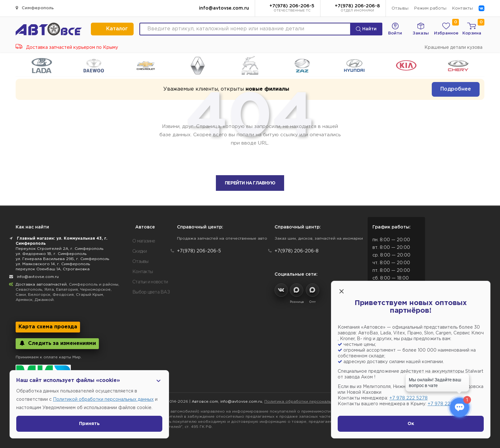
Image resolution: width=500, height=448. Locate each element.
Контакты (463, 8)
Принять (89, 424)
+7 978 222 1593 (446, 404)
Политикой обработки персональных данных (103, 399)
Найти (366, 29)
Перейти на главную (250, 183)
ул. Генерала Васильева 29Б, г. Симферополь (62, 259)
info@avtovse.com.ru (224, 8)
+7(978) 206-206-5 (292, 9)
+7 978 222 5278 (408, 398)
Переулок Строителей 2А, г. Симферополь (59, 249)
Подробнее (456, 89)
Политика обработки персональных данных (309, 402)
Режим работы (430, 8)
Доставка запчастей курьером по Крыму (67, 48)
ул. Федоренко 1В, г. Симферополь (51, 254)
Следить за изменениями (57, 343)
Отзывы (400, 8)
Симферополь (35, 8)
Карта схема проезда (48, 327)
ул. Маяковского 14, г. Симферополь (53, 264)
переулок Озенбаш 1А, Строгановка (53, 269)
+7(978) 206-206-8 (357, 9)
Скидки (140, 251)
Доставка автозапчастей (41, 284)
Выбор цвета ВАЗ (151, 292)
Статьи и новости (150, 282)
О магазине (144, 241)
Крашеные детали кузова (453, 48)
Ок (411, 424)
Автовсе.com (205, 402)
